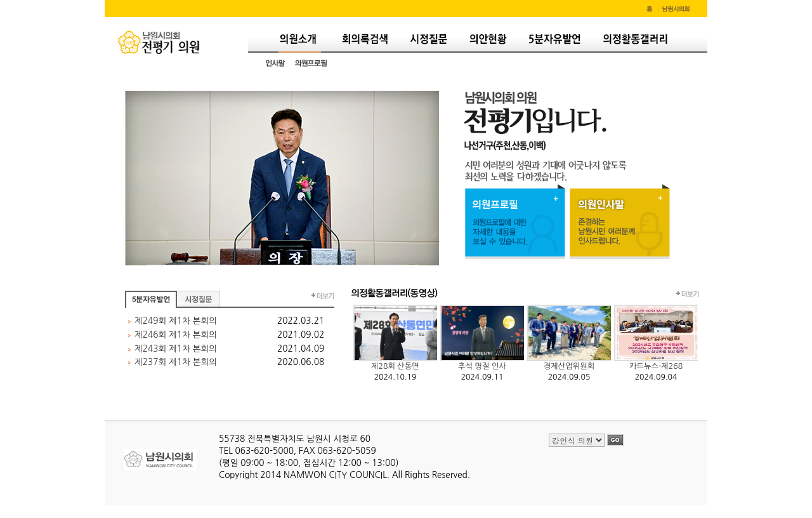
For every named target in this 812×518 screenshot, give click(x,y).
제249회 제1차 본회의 (176, 321)
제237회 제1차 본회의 (176, 362)
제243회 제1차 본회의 (176, 349)
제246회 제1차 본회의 (176, 335)
